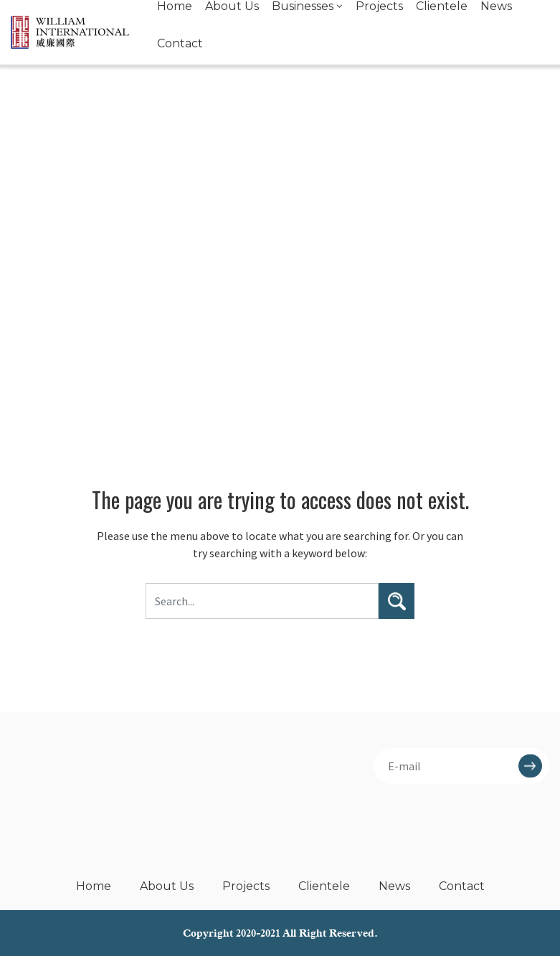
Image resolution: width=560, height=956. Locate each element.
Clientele (324, 886)
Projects (246, 886)
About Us (167, 886)
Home (94, 886)
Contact (180, 43)
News (394, 886)
